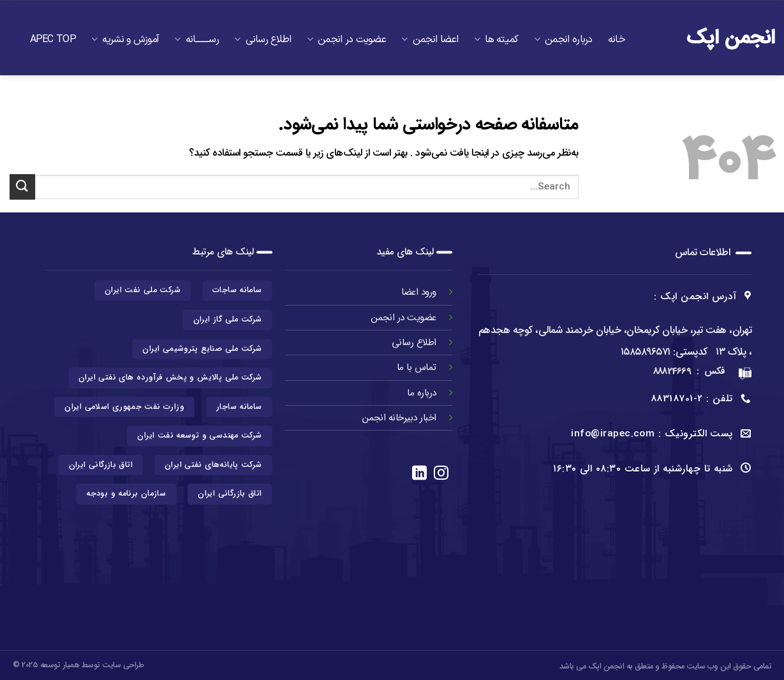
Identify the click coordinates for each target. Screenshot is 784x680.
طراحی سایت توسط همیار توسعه (92, 665)
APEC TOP (53, 40)
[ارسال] (22, 187)
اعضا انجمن (430, 40)
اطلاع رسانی (263, 40)
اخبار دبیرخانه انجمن (399, 418)
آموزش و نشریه (125, 40)
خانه (617, 40)
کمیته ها (496, 40)
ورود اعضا (418, 292)
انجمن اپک (731, 38)
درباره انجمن (563, 40)
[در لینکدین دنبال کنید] (419, 474)
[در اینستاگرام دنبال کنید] (441, 474)
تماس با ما (596, 117)
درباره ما (422, 393)
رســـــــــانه (196, 40)
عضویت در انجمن (347, 40)
